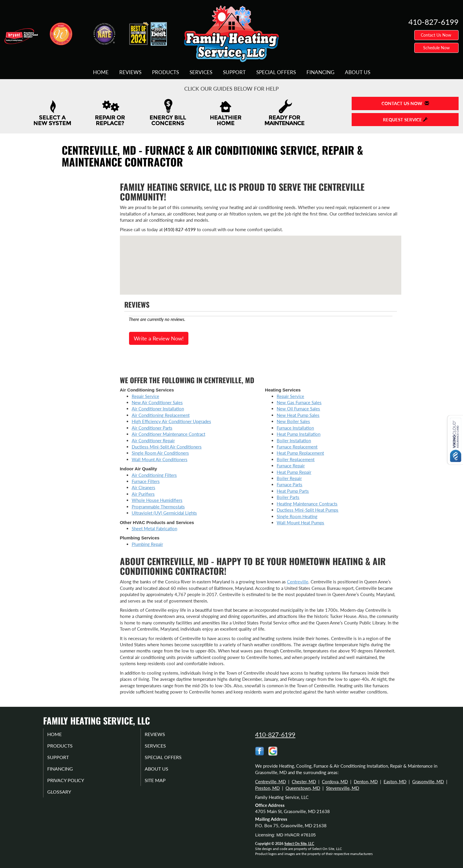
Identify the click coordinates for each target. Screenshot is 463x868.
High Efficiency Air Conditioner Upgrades (171, 421)
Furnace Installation (295, 428)
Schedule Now (436, 48)
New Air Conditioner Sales (157, 402)
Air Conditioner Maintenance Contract (168, 434)
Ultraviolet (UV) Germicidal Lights (164, 513)
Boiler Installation (294, 440)
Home (101, 72)
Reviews (130, 72)
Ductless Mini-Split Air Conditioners (167, 447)
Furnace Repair (291, 466)
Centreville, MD (270, 781)
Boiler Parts (288, 497)
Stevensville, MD (343, 788)
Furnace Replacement (297, 447)
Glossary (65, 797)
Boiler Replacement (296, 459)
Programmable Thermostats (158, 507)
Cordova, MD (335, 781)
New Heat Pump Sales (298, 415)
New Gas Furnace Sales (299, 402)
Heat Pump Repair (294, 472)
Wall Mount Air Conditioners (160, 459)
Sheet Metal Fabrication (154, 528)
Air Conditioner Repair (153, 440)
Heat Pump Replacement (300, 453)
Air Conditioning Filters (154, 475)
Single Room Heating (297, 516)
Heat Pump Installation (299, 434)
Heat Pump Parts (293, 491)
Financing (320, 72)
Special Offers (276, 72)
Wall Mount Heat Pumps (300, 523)
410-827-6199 (275, 734)
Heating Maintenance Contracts (307, 504)
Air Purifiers (143, 494)
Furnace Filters (146, 481)
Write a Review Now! (159, 338)
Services (201, 72)
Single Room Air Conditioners (160, 453)
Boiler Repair (289, 478)
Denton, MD (366, 781)
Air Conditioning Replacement (161, 415)
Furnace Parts (290, 484)
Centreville (298, 582)
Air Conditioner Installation (158, 409)
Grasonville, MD (428, 781)
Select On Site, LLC (299, 844)
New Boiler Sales (293, 421)
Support (234, 72)
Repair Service (145, 396)
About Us (358, 72)
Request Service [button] (405, 120)
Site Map (162, 784)
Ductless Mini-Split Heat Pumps (308, 510)
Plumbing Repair (147, 544)
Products (166, 72)
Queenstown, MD (303, 788)
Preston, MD (267, 788)
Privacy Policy (73, 784)
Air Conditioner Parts (152, 428)
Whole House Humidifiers (157, 500)
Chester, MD (304, 781)
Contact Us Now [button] (437, 35)
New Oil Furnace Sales (298, 409)
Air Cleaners (144, 487)
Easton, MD (395, 781)
